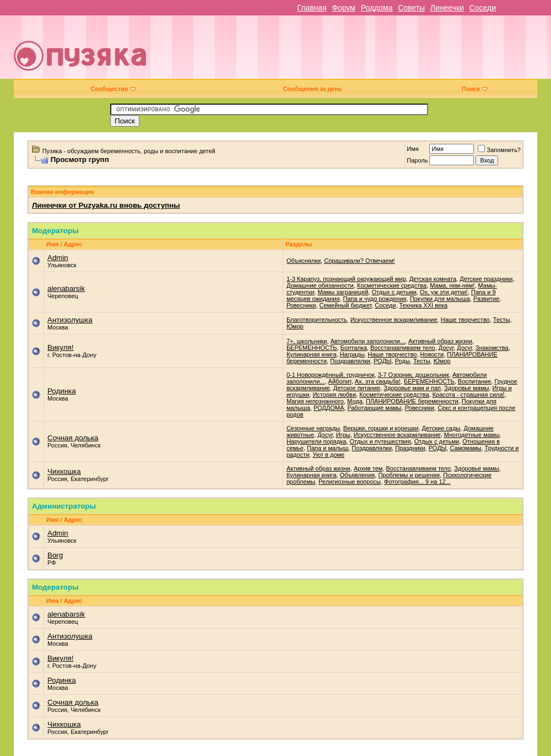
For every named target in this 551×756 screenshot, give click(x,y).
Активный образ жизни (440, 341)
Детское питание (357, 388)
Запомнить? (499, 150)
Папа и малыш (328, 448)
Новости (432, 354)
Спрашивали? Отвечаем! (359, 261)
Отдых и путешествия (380, 441)
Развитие (486, 299)
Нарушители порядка (316, 441)
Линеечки (447, 8)
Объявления (358, 475)
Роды (403, 361)
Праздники (410, 448)
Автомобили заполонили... (368, 341)
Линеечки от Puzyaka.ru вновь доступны (106, 205)
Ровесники (301, 305)
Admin (58, 258)
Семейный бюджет (346, 305)
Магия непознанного (315, 401)
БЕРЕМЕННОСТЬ (312, 348)
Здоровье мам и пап (412, 388)
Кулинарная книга (312, 354)
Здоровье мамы (466, 388)
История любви (334, 395)
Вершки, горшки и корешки (381, 428)
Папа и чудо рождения (375, 299)
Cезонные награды (313, 428)
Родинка (62, 391)
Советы (411, 8)
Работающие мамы (374, 408)
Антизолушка (70, 320)
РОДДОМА (329, 408)
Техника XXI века (424, 305)
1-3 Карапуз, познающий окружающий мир (346, 279)
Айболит (340, 381)
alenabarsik (66, 288)
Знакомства (492, 348)
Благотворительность (317, 320)
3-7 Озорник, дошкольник (414, 375)
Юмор (295, 326)
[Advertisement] (361, 51)
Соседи (483, 8)
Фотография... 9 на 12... (417, 482)
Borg (55, 555)
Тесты (502, 320)
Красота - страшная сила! (469, 395)
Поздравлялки (350, 361)
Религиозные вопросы (350, 482)
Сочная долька (73, 438)
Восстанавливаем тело (403, 348)
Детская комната (433, 279)
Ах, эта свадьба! (378, 381)
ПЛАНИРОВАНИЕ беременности (412, 401)
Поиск (475, 89)
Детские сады (441, 428)
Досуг (446, 348)
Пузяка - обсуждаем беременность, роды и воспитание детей (129, 151)
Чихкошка (64, 471)
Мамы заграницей (343, 292)
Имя (412, 149)
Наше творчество (465, 320)
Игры (343, 435)
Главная (312, 8)
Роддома (377, 8)
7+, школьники (307, 341)
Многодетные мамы (472, 435)
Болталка (354, 348)
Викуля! (60, 347)
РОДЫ (383, 361)
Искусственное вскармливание (394, 320)
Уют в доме (328, 455)
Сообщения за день (312, 89)
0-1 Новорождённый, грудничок (331, 375)
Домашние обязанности (320, 285)
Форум (344, 8)
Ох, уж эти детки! (444, 292)
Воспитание (474, 381)
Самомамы (465, 448)
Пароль (417, 160)
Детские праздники (486, 279)
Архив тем (368, 468)
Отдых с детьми (394, 292)
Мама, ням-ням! (452, 285)
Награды (352, 354)
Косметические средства (392, 285)
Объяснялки (304, 261)
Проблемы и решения (409, 475)
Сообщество (113, 89)
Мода (355, 401)
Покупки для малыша (440, 299)
